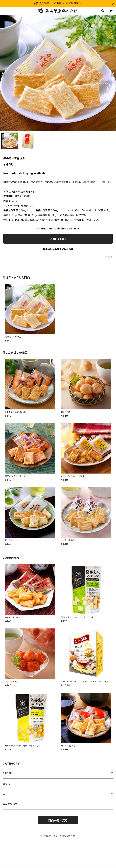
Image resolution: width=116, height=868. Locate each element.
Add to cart (58, 239)
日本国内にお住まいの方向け (58, 249)
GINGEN (7, 773)
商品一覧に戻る (58, 820)
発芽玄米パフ (10, 804)
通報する (109, 257)
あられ (6, 784)
